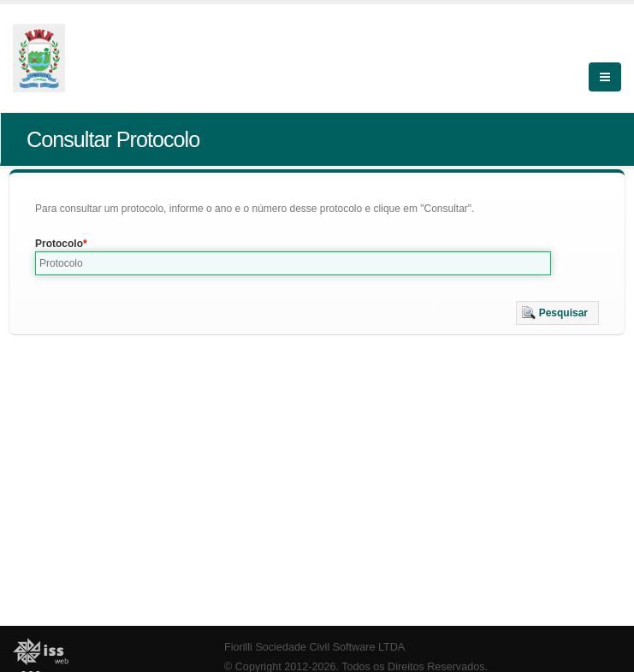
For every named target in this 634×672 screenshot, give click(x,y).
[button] (557, 313)
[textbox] (293, 263)
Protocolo (59, 244)
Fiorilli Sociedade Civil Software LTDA (314, 647)
